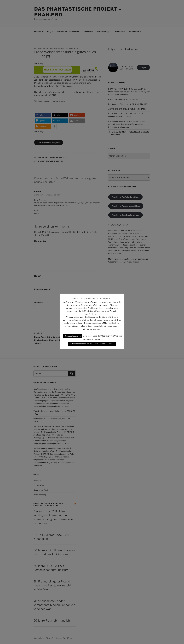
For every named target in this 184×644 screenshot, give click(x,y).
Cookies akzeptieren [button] (73, 336)
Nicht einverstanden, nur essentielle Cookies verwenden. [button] (92, 344)
